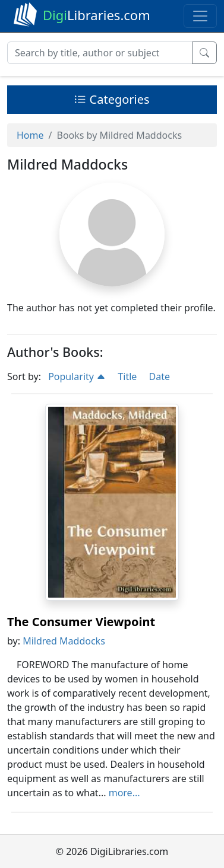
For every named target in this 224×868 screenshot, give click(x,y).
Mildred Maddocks (64, 641)
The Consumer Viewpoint (81, 622)
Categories (112, 99)
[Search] (100, 53)
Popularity (77, 376)
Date (159, 376)
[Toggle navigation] (200, 16)
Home (30, 135)
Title (127, 376)
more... (124, 793)
